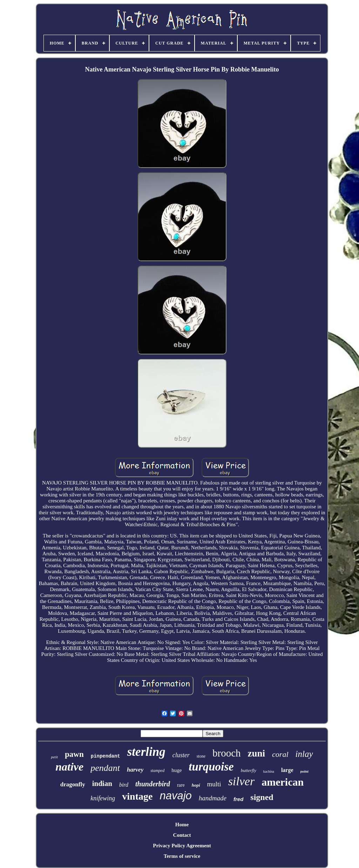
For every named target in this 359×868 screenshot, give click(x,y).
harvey (135, 770)
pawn (74, 754)
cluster (181, 755)
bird (124, 785)
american (283, 782)
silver (242, 781)
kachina (269, 771)
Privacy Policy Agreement (182, 846)
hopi (196, 785)
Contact (182, 835)
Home (182, 825)
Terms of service (182, 856)
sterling (146, 752)
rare (181, 785)
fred (238, 799)
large (287, 770)
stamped (157, 771)
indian (102, 784)
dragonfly (73, 784)
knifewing (103, 798)
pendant (105, 768)
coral (280, 754)
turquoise (211, 767)
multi (214, 784)
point (304, 771)
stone (201, 756)
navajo (175, 796)
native (69, 767)
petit (54, 757)
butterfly (249, 770)
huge (177, 770)
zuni (257, 753)
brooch (227, 753)
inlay (304, 754)
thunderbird (153, 784)
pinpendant (106, 756)
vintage (137, 796)
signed (262, 797)
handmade (213, 798)
